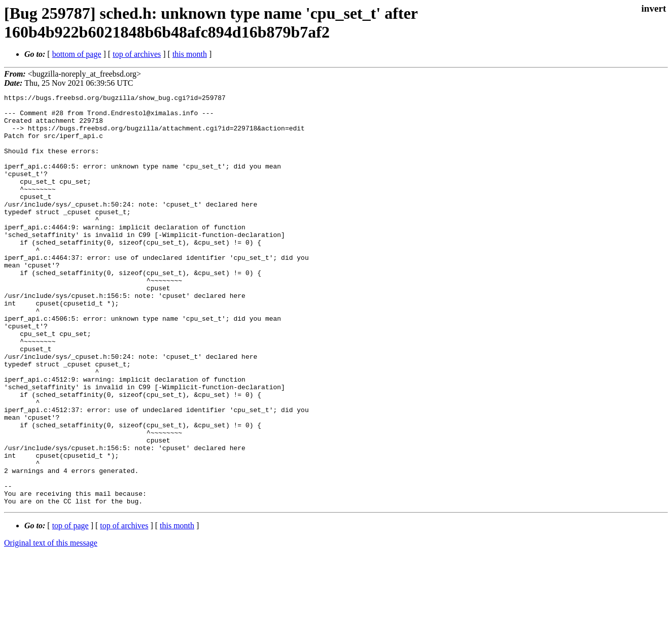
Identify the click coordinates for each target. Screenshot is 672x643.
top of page (70, 608)
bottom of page (77, 54)
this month (190, 54)
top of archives (137, 54)
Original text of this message (51, 625)
